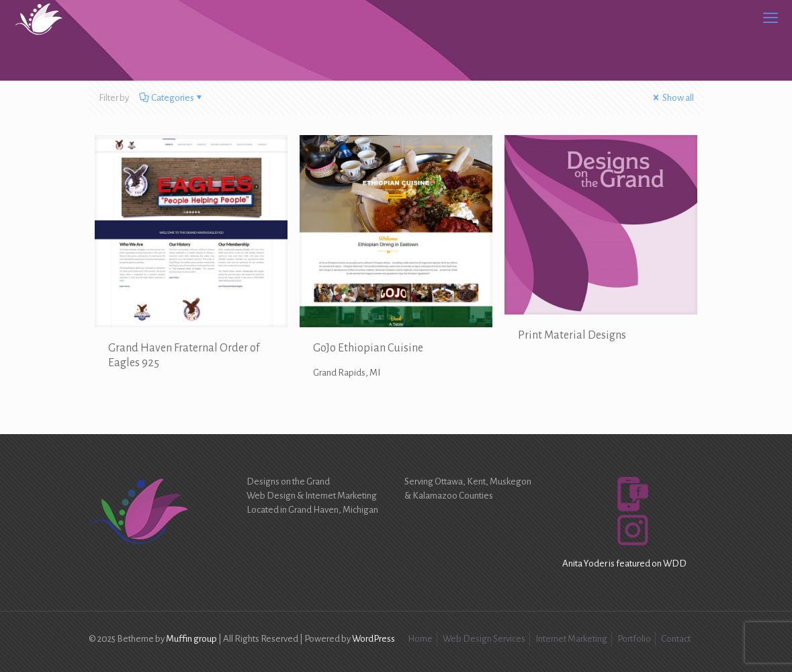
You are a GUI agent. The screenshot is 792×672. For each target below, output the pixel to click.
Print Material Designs (572, 335)
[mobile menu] (771, 18)
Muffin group (191, 639)
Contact (676, 639)
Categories (172, 98)
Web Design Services (484, 639)
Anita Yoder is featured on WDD (624, 563)
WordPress (373, 639)
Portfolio (634, 639)
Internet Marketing (571, 639)
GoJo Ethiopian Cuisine (368, 348)
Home (420, 639)
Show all (672, 98)
